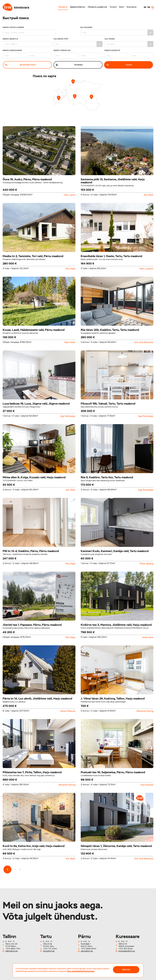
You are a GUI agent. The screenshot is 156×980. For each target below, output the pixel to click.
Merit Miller (70, 342)
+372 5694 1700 (13, 949)
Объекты (63, 7)
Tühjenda (69, 65)
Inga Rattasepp (68, 416)
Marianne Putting (145, 711)
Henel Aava (148, 637)
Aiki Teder (149, 195)
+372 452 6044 (125, 949)
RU (153, 7)
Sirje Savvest (147, 785)
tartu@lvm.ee (49, 951)
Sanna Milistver (68, 711)
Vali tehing (129, 43)
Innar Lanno (70, 195)
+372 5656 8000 (89, 949)
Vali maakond (117, 31)
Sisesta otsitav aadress (29, 31)
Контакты (132, 7)
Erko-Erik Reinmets (144, 342)
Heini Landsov (146, 269)
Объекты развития (97, 7)
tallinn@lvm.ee (12, 951)
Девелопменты (78, 7)
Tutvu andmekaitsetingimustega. (81, 971)
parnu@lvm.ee (87, 951)
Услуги (113, 7)
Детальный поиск (21, 65)
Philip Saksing (146, 564)
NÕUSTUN (126, 970)
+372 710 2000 (50, 949)
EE (145, 7)
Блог (122, 7)
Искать (119, 65)
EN (149, 7)
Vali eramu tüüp (78, 43)
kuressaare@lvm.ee (127, 951)
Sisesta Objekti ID (27, 43)
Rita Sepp (70, 269)
